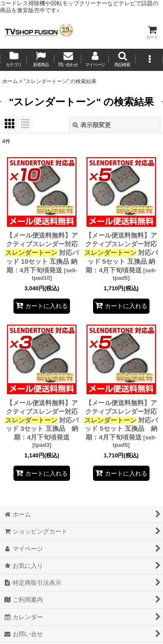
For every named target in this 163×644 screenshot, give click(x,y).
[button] (122, 60)
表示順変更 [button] (92, 125)
